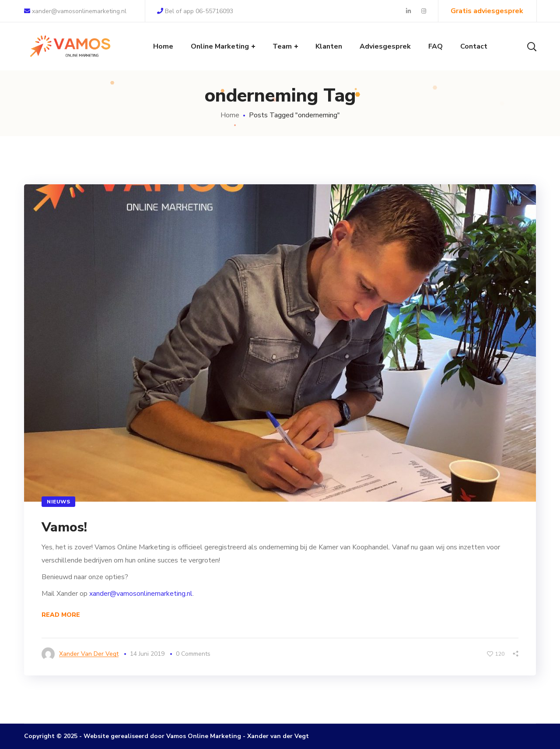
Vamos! (64, 527)
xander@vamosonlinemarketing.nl (75, 11)
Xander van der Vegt (89, 654)
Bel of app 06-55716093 (195, 11)
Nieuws (58, 502)
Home (230, 115)
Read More (61, 615)
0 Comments (193, 654)
